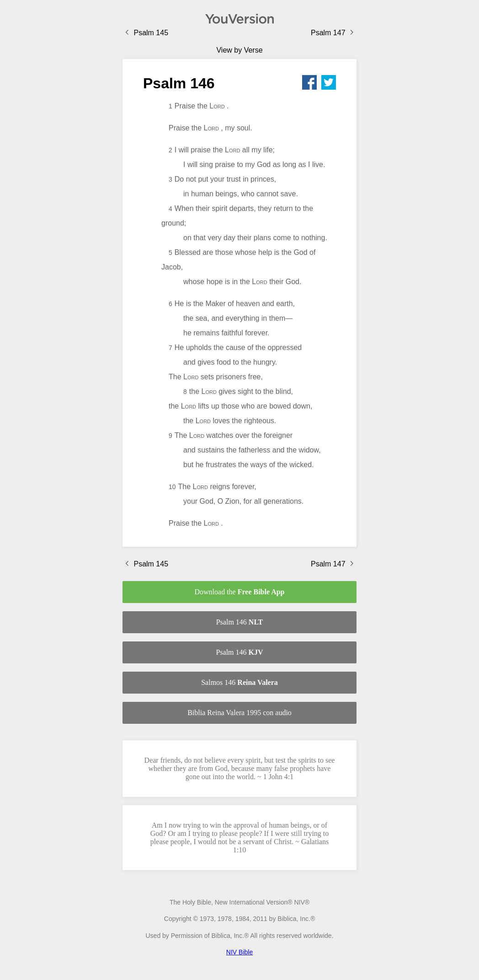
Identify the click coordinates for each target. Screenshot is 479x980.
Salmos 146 (239, 682)
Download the (239, 592)
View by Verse (239, 50)
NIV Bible (239, 952)
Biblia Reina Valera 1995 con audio (239, 713)
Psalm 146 (240, 622)
